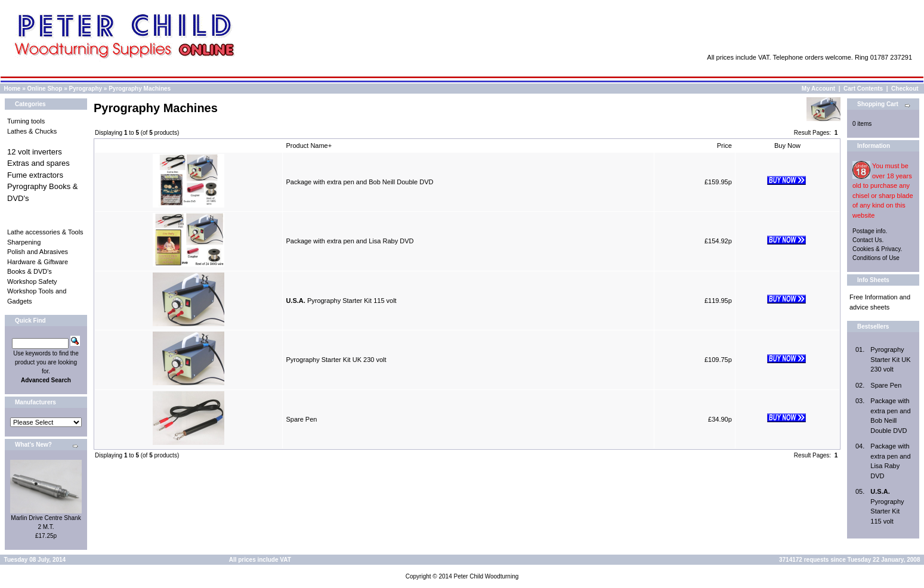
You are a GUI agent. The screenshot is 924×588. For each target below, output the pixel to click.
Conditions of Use (876, 258)
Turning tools (26, 121)
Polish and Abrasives (38, 252)
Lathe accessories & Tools (45, 232)
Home (13, 89)
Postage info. (870, 231)
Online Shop (44, 89)
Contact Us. (868, 240)
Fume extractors (35, 175)
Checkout (905, 89)
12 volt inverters (35, 152)
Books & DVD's (30, 271)
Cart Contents (863, 89)
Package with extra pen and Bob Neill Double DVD (359, 182)
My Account (818, 89)
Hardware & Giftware (38, 262)
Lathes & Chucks (32, 131)
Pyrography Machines (140, 89)
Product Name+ (309, 146)
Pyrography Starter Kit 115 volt (341, 301)
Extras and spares (38, 163)
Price (724, 146)
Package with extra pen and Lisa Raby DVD (350, 241)
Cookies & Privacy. (877, 249)
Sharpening (24, 242)
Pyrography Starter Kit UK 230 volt (336, 360)
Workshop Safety (32, 281)
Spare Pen (301, 419)
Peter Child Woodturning (486, 576)
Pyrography (86, 89)
